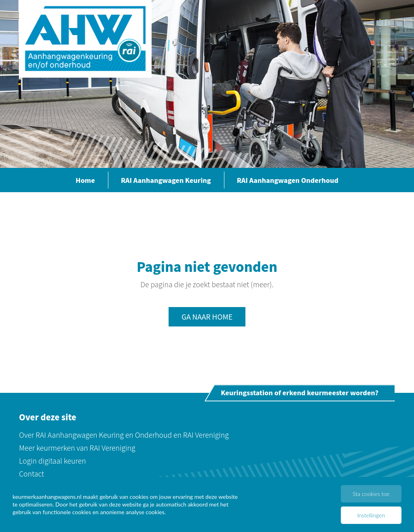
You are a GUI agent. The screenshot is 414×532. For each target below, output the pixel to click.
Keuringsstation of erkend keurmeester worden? (300, 393)
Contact (32, 474)
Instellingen (371, 515)
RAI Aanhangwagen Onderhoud (288, 180)
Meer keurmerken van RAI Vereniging (77, 448)
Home (85, 180)
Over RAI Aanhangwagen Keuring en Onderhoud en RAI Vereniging (124, 435)
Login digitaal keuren (52, 461)
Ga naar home (207, 317)
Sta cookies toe (371, 494)
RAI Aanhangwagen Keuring (166, 180)
